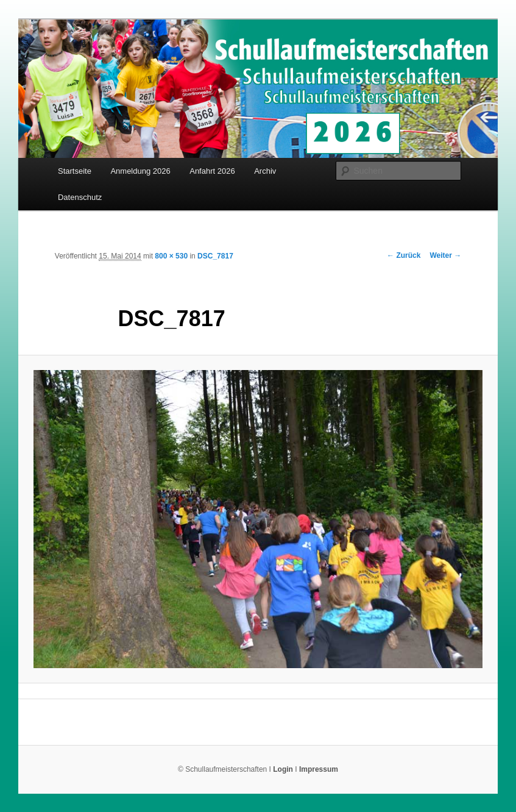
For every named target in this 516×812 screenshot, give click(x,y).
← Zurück (404, 255)
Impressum (319, 769)
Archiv (265, 171)
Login (283, 769)
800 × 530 (171, 256)
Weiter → (445, 255)
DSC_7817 (215, 256)
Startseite (75, 171)
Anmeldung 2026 (140, 171)
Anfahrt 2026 (212, 171)
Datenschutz (80, 197)
